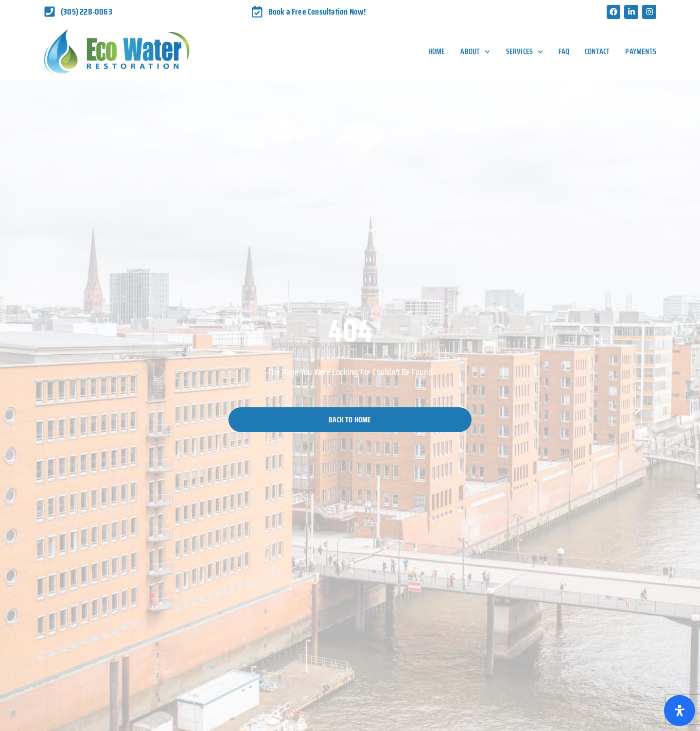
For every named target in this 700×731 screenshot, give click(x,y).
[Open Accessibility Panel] (680, 711)
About (475, 52)
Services (525, 52)
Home (437, 51)
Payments (641, 51)
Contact (597, 51)
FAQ (564, 51)
